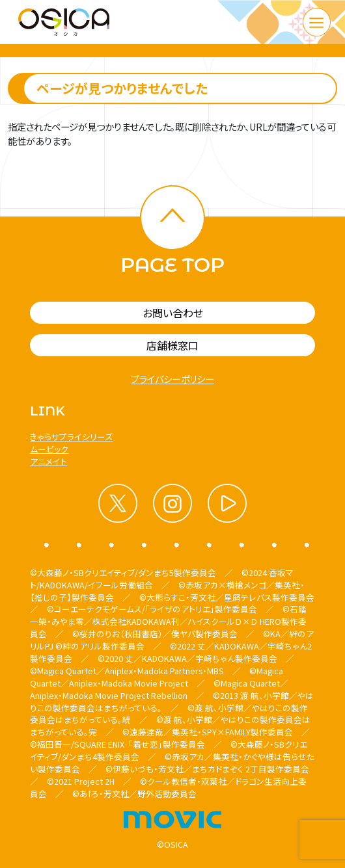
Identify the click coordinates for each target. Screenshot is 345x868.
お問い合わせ (173, 313)
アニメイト (48, 461)
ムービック (49, 449)
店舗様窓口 (172, 345)
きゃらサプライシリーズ (71, 437)
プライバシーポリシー (172, 379)
